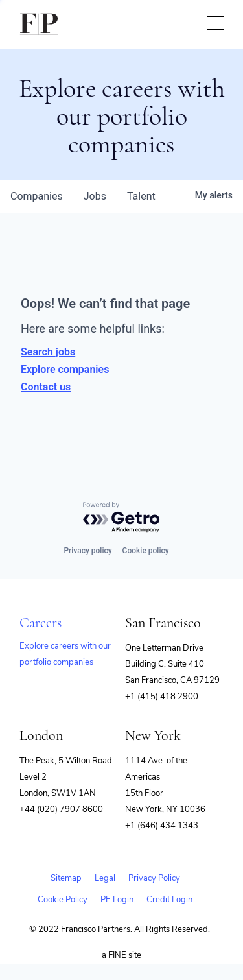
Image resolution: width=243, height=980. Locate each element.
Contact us (46, 387)
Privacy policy (87, 551)
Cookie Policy (63, 900)
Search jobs (48, 352)
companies (37, 196)
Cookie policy (146, 551)
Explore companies (65, 369)
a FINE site (121, 955)
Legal (105, 878)
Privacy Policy (154, 878)
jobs (95, 196)
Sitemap (66, 878)
